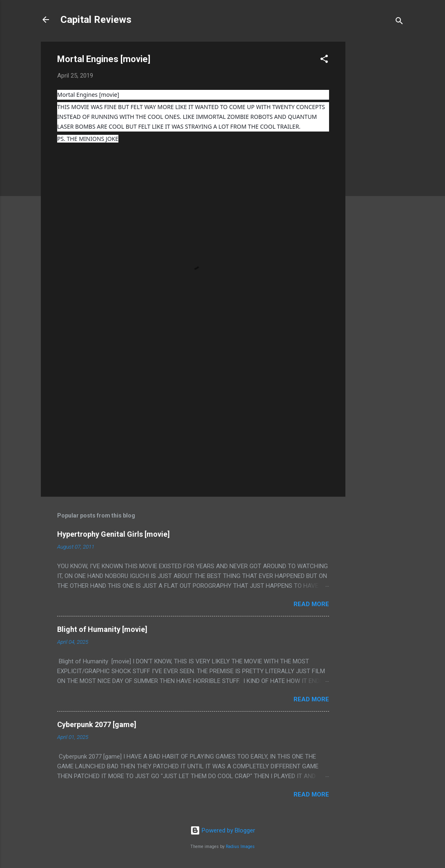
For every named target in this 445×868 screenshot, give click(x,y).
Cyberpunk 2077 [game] (97, 724)
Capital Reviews (96, 20)
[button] (324, 60)
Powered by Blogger (223, 830)
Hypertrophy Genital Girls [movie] (113, 534)
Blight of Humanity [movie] (102, 629)
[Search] (399, 22)
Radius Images (240, 847)
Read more (311, 604)
